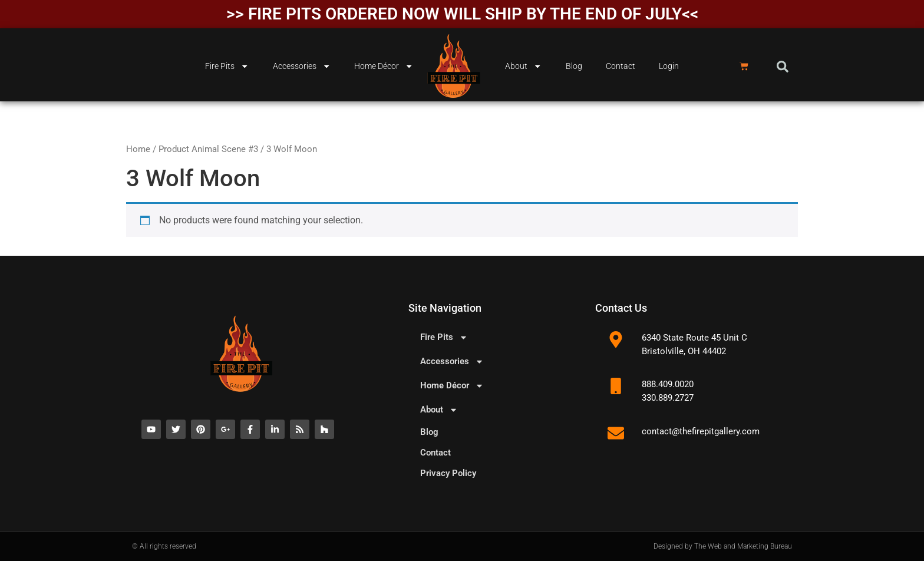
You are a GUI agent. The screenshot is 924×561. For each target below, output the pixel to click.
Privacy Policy (448, 473)
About (523, 66)
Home (138, 149)
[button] (783, 67)
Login (669, 66)
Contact (621, 66)
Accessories (302, 66)
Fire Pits (227, 66)
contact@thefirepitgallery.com (701, 431)
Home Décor (384, 66)
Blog (574, 66)
